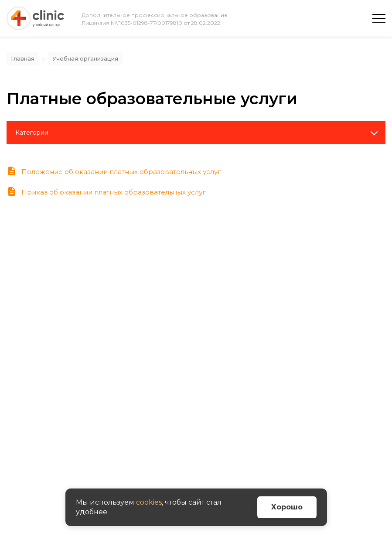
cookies (149, 502)
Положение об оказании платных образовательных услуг (114, 172)
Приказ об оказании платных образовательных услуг (106, 192)
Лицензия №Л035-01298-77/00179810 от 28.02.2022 (151, 23)
